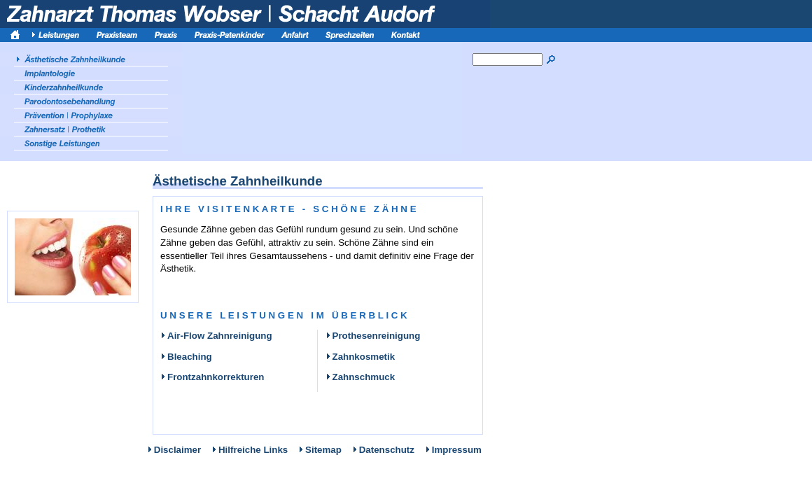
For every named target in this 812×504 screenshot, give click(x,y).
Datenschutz (387, 450)
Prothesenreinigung (373, 336)
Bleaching (186, 357)
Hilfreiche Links (253, 450)
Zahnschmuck (360, 377)
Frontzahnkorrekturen (212, 377)
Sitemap (323, 450)
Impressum (457, 450)
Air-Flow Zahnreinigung (216, 336)
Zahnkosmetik (360, 357)
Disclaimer (177, 450)
